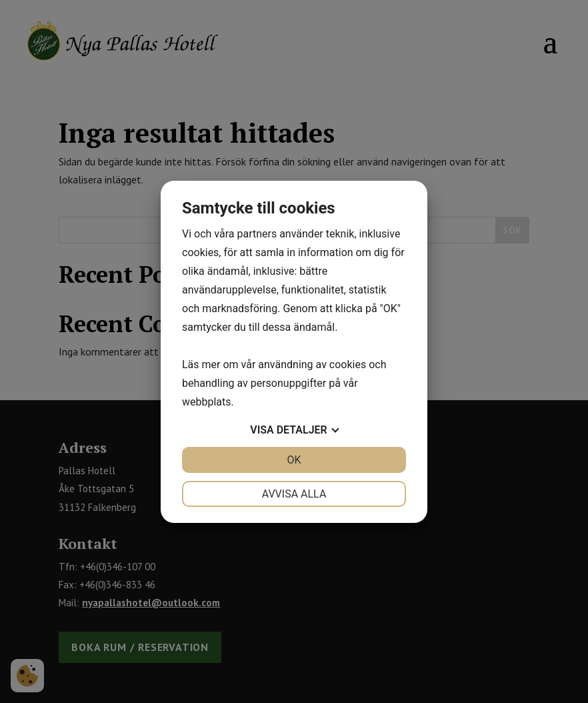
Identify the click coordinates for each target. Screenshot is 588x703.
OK (294, 460)
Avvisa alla (294, 494)
